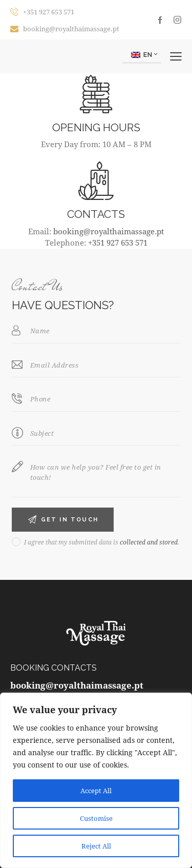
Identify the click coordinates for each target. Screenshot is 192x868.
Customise (96, 818)
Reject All (96, 846)
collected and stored (149, 542)
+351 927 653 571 (118, 243)
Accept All (96, 790)
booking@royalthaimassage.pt (109, 231)
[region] (96, 780)
